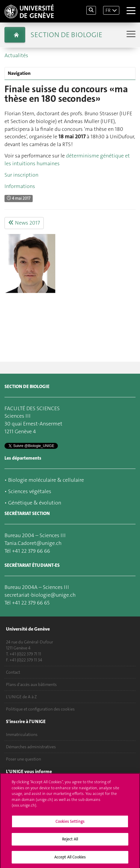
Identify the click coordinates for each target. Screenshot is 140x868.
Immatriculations (22, 734)
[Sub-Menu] (130, 35)
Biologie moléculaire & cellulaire (46, 480)
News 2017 (24, 223)
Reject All (70, 841)
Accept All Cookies (70, 859)
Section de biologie (66, 35)
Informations (20, 186)
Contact (13, 672)
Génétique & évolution (35, 503)
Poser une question (24, 759)
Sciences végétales (30, 491)
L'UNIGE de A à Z (21, 697)
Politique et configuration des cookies (40, 709)
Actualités (16, 55)
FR (108, 10)
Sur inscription (21, 175)
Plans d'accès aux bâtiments (31, 684)
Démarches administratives (31, 747)
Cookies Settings (70, 823)
